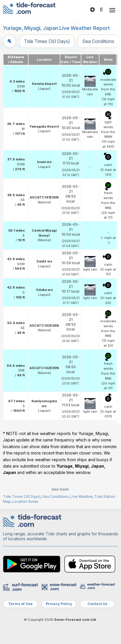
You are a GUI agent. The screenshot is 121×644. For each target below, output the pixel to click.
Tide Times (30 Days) (47, 41)
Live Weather (81, 497)
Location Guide (25, 501)
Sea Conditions (98, 41)
